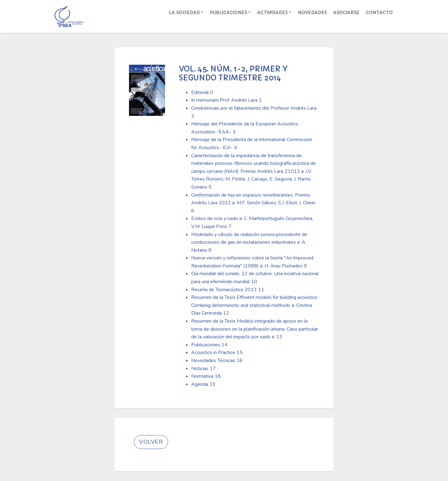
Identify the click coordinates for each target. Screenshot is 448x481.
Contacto (379, 13)
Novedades (312, 13)
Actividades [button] (272, 13)
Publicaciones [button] (228, 13)
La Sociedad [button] (184, 13)
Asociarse (346, 13)
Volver (151, 442)
